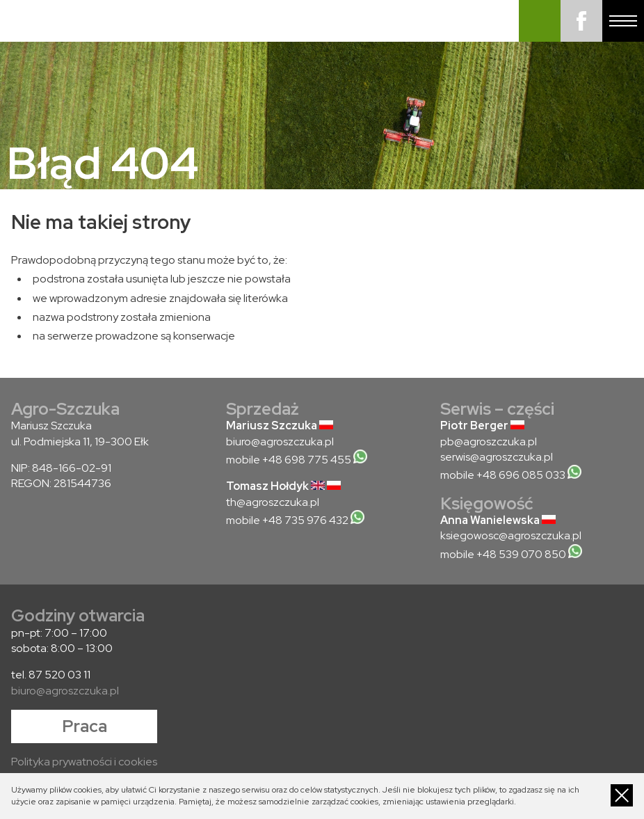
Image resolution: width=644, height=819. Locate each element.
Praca (84, 726)
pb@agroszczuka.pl (489, 442)
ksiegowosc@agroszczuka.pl (511, 535)
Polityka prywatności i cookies (84, 762)
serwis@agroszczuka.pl (497, 457)
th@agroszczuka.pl (273, 502)
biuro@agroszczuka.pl (280, 442)
